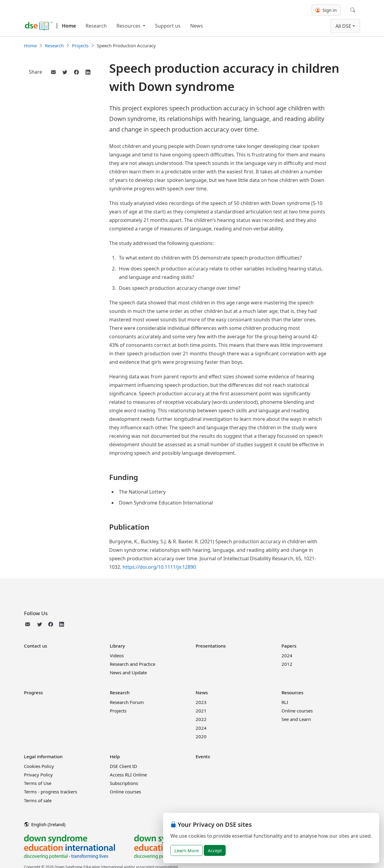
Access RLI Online (128, 775)
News (197, 26)
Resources (129, 26)
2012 (287, 664)
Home (69, 26)
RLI (285, 702)
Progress (33, 692)
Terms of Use (38, 783)
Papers (289, 646)
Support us (168, 26)
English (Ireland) (45, 824)
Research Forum (127, 702)
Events (203, 756)
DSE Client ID (123, 766)
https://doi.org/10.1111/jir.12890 (159, 567)
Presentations (211, 646)
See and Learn (296, 719)
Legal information (43, 756)
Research (96, 26)
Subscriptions (124, 783)
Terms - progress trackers (51, 792)
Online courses (297, 711)
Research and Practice (133, 664)
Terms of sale (38, 800)
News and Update (128, 672)
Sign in (326, 10)
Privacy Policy (38, 775)
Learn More (187, 850)
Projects (80, 45)
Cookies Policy (39, 766)
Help (115, 756)
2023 (201, 702)
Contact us (35, 646)
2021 (201, 711)
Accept (215, 850)
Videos (117, 655)
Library (117, 646)
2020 (201, 736)
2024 (287, 655)
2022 (201, 719)
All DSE (343, 26)
